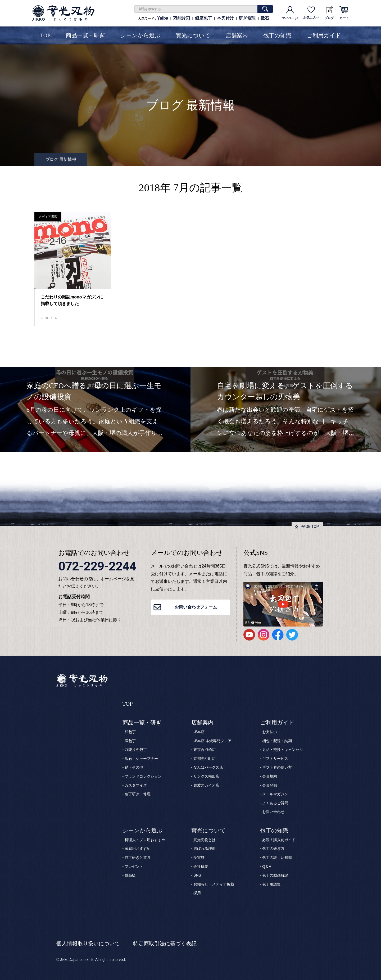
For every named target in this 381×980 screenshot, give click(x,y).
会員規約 (270, 776)
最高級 (130, 875)
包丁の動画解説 (275, 875)
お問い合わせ (273, 812)
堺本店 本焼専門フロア (212, 741)
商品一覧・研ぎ (85, 35)
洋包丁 (130, 741)
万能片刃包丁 (136, 750)
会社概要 (201, 866)
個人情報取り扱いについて (88, 943)
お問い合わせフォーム (196, 607)
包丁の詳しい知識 (277, 857)
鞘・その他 (134, 767)
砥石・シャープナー (141, 759)
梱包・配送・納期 (277, 741)
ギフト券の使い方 (277, 767)
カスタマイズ (136, 785)
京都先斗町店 (205, 759)
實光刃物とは (205, 840)
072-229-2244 (97, 566)
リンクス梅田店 (206, 776)
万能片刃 (182, 18)
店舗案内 (237, 35)
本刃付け (225, 18)
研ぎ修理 (247, 18)
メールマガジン (275, 794)
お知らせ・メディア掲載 (214, 884)
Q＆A (267, 866)
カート (344, 13)
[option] (95, 410)
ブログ (329, 13)
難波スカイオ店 (206, 785)
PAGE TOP (310, 527)
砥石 (265, 18)
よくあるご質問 (275, 803)
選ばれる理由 (205, 849)
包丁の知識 (277, 35)
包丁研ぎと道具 (138, 857)
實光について (193, 35)
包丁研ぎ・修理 (138, 794)
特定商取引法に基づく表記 (165, 943)
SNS (197, 875)
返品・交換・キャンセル (283, 750)
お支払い (270, 732)
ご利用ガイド (324, 35)
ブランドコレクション (143, 776)
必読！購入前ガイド (279, 840)
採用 (197, 893)
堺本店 (199, 732)
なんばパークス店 (208, 767)
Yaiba (163, 18)
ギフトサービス (275, 759)
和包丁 (130, 732)
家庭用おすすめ (138, 849)
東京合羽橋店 (205, 750)
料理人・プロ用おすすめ (145, 840)
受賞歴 (199, 857)
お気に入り (311, 13)
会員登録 (270, 785)
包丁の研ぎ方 (273, 849)
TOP (45, 35)
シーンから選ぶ (140, 35)
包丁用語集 (271, 884)
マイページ (290, 13)
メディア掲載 (48, 217)
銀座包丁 (203, 18)
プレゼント (134, 866)
